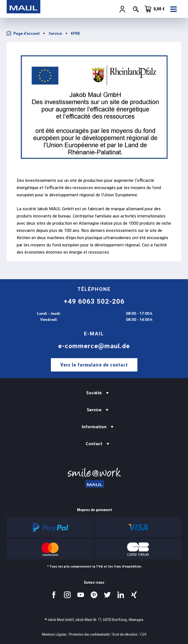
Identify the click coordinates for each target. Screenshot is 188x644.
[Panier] (155, 9)
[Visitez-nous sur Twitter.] (107, 595)
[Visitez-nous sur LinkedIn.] (121, 595)
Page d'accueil (23, 33)
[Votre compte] (122, 9)
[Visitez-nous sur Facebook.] (54, 595)
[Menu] (174, 9)
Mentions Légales (54, 634)
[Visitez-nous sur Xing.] (134, 595)
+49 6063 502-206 (94, 301)
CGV (143, 634)
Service (94, 410)
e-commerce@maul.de (94, 346)
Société (94, 393)
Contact (94, 444)
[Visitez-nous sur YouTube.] (81, 595)
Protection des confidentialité (89, 634)
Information (94, 427)
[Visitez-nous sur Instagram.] (67, 595)
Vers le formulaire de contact (94, 365)
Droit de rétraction (125, 634)
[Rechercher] (136, 9)
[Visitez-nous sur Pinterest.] (94, 595)
